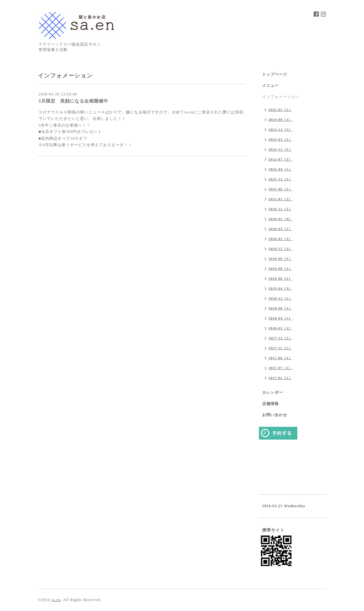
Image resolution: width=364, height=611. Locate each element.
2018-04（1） (280, 318)
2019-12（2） (280, 249)
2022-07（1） (280, 159)
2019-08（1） (280, 268)
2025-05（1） (280, 110)
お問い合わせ (275, 415)
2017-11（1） (280, 348)
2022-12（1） (280, 149)
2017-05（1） (280, 378)
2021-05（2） (280, 199)
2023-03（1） (280, 139)
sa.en (56, 600)
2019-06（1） (280, 278)
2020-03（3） (280, 239)
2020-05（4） (280, 219)
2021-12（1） (280, 179)
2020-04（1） (280, 229)
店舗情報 (270, 404)
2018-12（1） (280, 298)
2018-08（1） (280, 308)
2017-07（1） (280, 368)
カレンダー (273, 392)
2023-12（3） (280, 129)
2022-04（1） (280, 169)
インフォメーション (281, 97)
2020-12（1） (280, 209)
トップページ (275, 74)
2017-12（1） (280, 338)
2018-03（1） (280, 328)
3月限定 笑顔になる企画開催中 (73, 101)
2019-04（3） (280, 288)
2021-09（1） (280, 189)
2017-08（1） (280, 358)
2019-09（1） (280, 259)
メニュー (270, 86)
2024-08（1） (280, 120)
